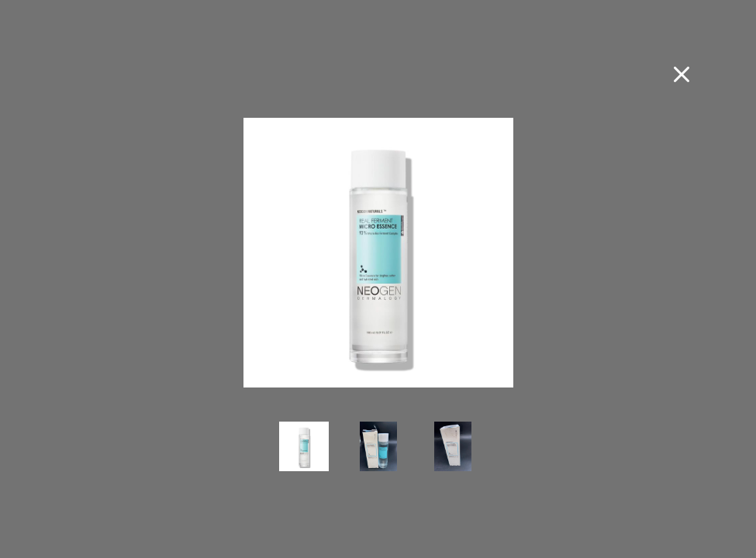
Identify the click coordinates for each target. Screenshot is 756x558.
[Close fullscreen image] (682, 74)
